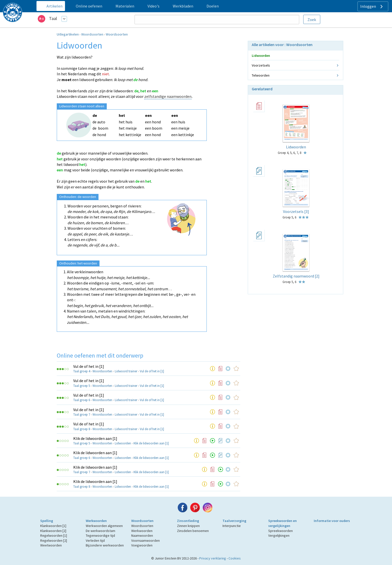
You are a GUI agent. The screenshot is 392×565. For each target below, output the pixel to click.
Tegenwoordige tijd (100, 535)
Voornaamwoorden (145, 540)
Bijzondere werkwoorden (105, 545)
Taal (53, 18)
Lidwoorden (123, 443)
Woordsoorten (92, 34)
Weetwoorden (51, 545)
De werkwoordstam (100, 531)
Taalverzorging (234, 521)
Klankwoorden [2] (53, 531)
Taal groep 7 (82, 414)
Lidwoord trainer (126, 371)
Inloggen (372, 7)
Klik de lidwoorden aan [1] (95, 438)
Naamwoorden (142, 535)
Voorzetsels (261, 65)
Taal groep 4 (82, 371)
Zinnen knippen (188, 526)
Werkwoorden (96, 521)
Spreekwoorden (280, 531)
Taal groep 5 (82, 386)
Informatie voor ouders (332, 521)
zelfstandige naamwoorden (168, 96)
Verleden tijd (95, 540)
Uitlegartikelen (68, 34)
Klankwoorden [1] (53, 526)
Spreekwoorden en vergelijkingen (282, 523)
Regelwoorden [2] (54, 540)
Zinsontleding (188, 521)
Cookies (235, 558)
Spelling (47, 521)
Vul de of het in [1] (89, 366)
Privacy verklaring (213, 558)
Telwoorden (261, 75)
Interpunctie (232, 526)
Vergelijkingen (279, 535)
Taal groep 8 (82, 429)
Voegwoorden (142, 545)
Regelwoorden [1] (54, 535)
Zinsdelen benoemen (193, 531)
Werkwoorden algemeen (104, 526)
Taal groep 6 (82, 400)
